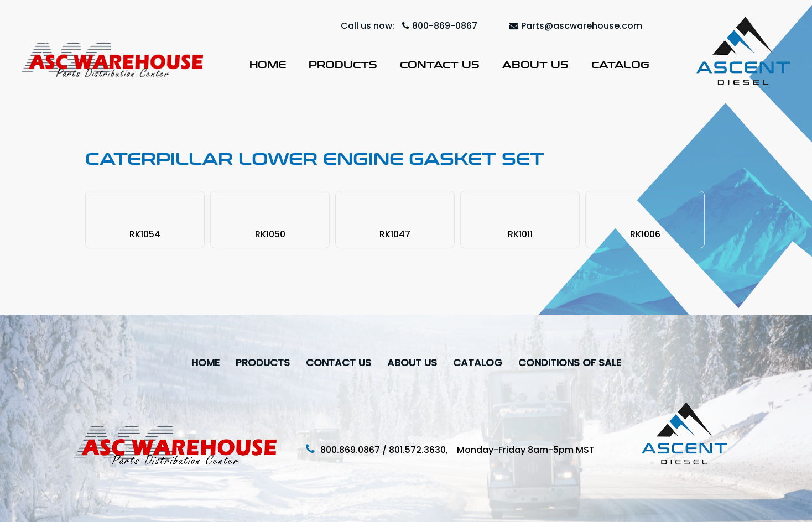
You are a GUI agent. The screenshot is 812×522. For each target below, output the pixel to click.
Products (343, 64)
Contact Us (440, 64)
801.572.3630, (423, 450)
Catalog (620, 64)
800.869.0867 (350, 450)
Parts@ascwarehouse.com (576, 26)
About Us (535, 64)
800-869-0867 (440, 26)
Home (268, 64)
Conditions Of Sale (570, 362)
